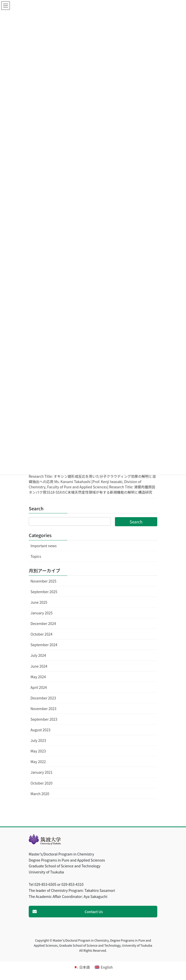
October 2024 (41, 634)
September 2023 (44, 719)
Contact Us (94, 912)
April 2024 (39, 687)
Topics (36, 556)
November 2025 (43, 581)
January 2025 (42, 613)
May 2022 (38, 762)
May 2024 (38, 677)
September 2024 (44, 645)
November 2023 (43, 709)
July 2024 (38, 655)
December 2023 (43, 698)
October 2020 (41, 783)
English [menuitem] (107, 967)
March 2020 (40, 794)
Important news (44, 546)
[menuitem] (82, 967)
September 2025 (44, 592)
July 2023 (38, 740)
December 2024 (43, 623)
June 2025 (39, 602)
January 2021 (42, 772)
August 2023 (40, 730)
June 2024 (39, 666)
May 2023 (38, 751)
